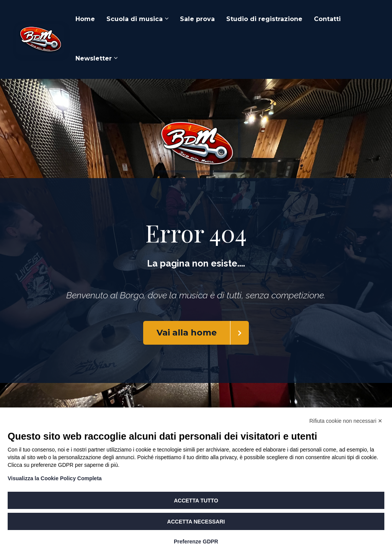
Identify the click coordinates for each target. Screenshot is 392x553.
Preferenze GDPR (196, 542)
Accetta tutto (196, 501)
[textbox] (196, 264)
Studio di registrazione (264, 19)
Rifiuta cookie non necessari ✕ (346, 421)
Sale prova (197, 19)
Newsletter (94, 58)
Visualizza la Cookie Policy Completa (55, 478)
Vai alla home (203, 333)
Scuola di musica (135, 19)
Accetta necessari (196, 522)
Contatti (327, 19)
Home (85, 19)
